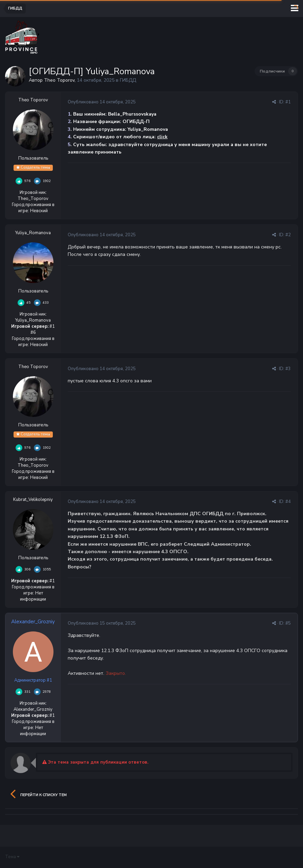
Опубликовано (102, 102)
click (162, 137)
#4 (288, 502)
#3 (288, 369)
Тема (12, 857)
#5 (288, 623)
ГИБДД (128, 80)
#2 (288, 235)
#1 (288, 102)
